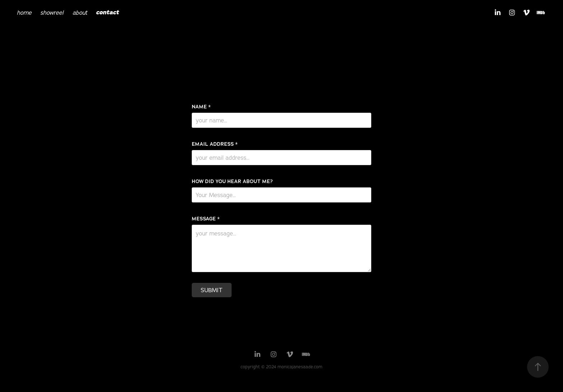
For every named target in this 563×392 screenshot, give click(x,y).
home (24, 13)
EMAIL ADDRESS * (215, 144)
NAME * (201, 107)
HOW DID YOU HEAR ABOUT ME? (232, 181)
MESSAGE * (206, 219)
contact (107, 12)
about (80, 13)
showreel (52, 13)
